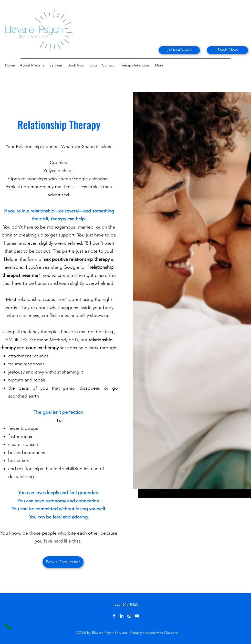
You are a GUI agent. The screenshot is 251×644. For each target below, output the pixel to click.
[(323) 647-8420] (179, 50)
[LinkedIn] (122, 616)
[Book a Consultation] (63, 562)
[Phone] (8, 627)
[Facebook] (114, 616)
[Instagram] (129, 616)
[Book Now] (227, 50)
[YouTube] (137, 616)
